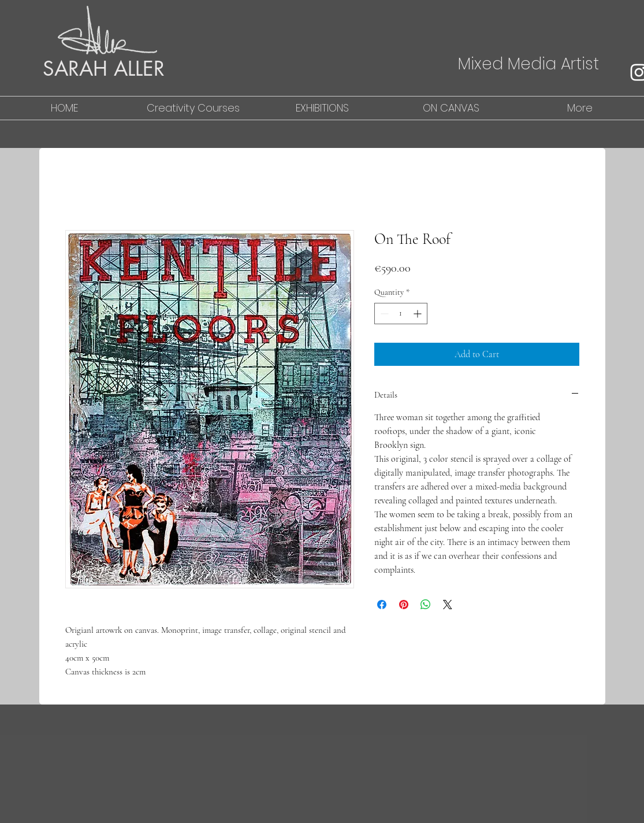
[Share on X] (448, 605)
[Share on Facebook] (382, 605)
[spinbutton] (401, 314)
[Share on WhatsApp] (426, 605)
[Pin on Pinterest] (404, 605)
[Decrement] (383, 314)
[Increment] (418, 314)
